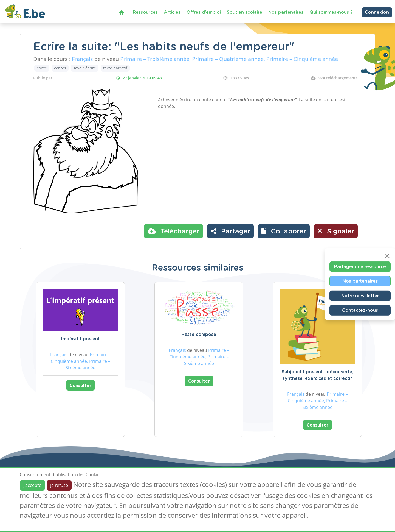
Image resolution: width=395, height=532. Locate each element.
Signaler (336, 231)
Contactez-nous (360, 310)
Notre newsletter (360, 296)
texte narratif (115, 68)
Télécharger (173, 231)
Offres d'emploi (204, 12)
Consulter (81, 385)
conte (42, 68)
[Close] (387, 256)
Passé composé (199, 335)
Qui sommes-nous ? (331, 12)
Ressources (145, 12)
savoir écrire (85, 68)
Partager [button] (230, 231)
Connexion (377, 12)
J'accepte (32, 485)
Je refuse (59, 485)
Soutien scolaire (245, 12)
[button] (284, 231)
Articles (172, 12)
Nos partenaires (286, 12)
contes (60, 68)
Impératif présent (80, 339)
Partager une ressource (360, 266)
